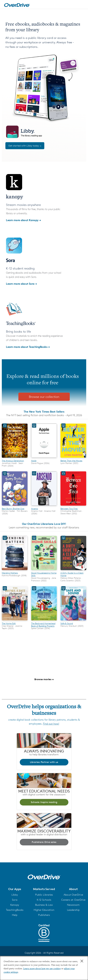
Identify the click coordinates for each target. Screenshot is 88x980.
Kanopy (15, 905)
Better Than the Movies (71, 461)
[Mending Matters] (15, 571)
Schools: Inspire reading (44, 802)
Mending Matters (10, 573)
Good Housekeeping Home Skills (44, 574)
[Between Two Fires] (73, 506)
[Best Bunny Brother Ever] (15, 506)
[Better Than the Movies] (73, 458)
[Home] (17, 4)
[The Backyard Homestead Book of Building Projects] (44, 621)
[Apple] (44, 458)
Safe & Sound (67, 623)
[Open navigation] (82, 5)
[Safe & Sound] (73, 621)
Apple (34, 461)
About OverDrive (73, 895)
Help (15, 915)
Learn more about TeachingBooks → (28, 347)
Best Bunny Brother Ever (13, 509)
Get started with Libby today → (25, 146)
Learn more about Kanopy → (23, 220)
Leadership (73, 910)
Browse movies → (44, 679)
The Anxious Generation (13, 461)
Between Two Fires (69, 509)
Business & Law (44, 905)
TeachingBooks (15, 910)
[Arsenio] (44, 506)
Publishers (44, 915)
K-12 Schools (44, 900)
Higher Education (44, 910)
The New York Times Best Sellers (44, 411)
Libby (15, 895)
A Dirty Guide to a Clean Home (72, 574)
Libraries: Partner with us (44, 762)
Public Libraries (44, 895)
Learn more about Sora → (21, 284)
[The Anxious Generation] (15, 458)
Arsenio (35, 509)
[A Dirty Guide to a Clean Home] (73, 571)
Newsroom (73, 905)
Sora (15, 900)
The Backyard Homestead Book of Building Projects (43, 625)
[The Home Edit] (15, 621)
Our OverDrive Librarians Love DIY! (44, 524)
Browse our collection (44, 397)
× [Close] (82, 961)
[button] (15, 889)
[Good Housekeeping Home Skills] (44, 571)
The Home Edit (9, 623)
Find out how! (51, 724)
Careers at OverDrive (73, 900)
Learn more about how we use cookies (42, 969)
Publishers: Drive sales (44, 842)
